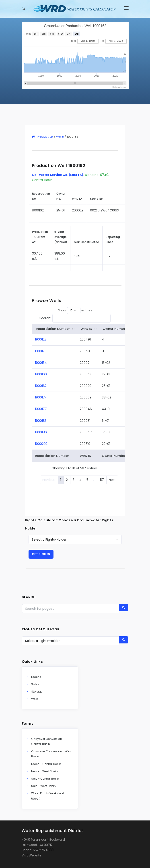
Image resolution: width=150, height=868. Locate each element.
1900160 (41, 374)
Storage (37, 692)
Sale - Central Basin (45, 779)
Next (112, 480)
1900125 (41, 351)
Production (45, 137)
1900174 (41, 397)
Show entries (75, 311)
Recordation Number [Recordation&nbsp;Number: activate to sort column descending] (53, 329)
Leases (36, 677)
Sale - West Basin (43, 786)
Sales (35, 684)
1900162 (41, 386)
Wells (60, 137)
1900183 (41, 421)
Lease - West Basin (44, 771)
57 (102, 480)
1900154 (41, 363)
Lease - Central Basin (46, 764)
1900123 (41, 339)
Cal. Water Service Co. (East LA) (58, 175)
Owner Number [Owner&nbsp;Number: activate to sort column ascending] (115, 329)
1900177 (41, 409)
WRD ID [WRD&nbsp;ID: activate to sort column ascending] (86, 329)
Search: (75, 318)
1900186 (41, 432)
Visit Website (32, 855)
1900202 (41, 444)
